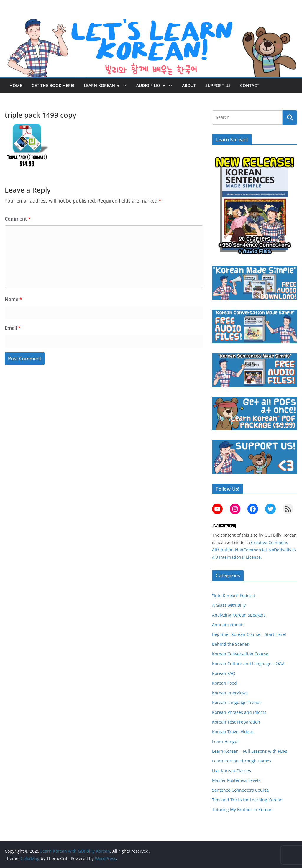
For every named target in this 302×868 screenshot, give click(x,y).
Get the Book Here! (53, 85)
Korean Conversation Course (240, 654)
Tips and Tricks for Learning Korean (247, 800)
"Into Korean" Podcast (234, 595)
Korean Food (224, 683)
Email (13, 328)
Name (13, 299)
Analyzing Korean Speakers (239, 615)
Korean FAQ (224, 673)
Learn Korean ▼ (102, 85)
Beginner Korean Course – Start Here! (249, 634)
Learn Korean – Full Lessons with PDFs (250, 751)
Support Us (218, 85)
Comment (18, 219)
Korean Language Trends (237, 702)
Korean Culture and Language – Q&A (248, 664)
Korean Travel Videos (233, 732)
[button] (124, 86)
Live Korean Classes (232, 771)
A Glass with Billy (229, 605)
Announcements (228, 625)
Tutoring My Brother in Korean (242, 809)
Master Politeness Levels (236, 780)
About (189, 85)
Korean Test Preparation (236, 722)
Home (16, 85)
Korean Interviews (230, 693)
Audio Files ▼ (151, 85)
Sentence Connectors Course (241, 790)
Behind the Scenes (230, 644)
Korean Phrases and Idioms (239, 712)
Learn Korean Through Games (242, 761)
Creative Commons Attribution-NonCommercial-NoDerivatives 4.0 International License (254, 550)
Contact (250, 85)
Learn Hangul (225, 741)
